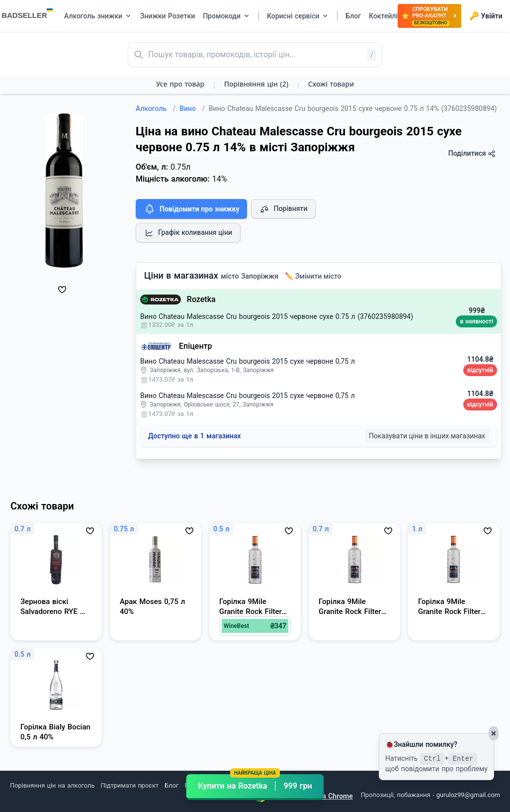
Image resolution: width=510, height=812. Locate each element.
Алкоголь (156, 108)
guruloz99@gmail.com (468, 795)
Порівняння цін (256, 84)
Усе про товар (180, 84)
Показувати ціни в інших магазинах (427, 436)
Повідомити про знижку (191, 209)
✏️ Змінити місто (313, 276)
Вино (192, 108)
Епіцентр (196, 346)
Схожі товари (331, 84)
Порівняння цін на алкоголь (52, 785)
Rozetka (201, 299)
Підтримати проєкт (130, 785)
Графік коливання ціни (188, 233)
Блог (171, 785)
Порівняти (283, 209)
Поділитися (472, 153)
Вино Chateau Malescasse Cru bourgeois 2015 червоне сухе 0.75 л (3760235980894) (277, 316)
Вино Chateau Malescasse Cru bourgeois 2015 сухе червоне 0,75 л (248, 361)
